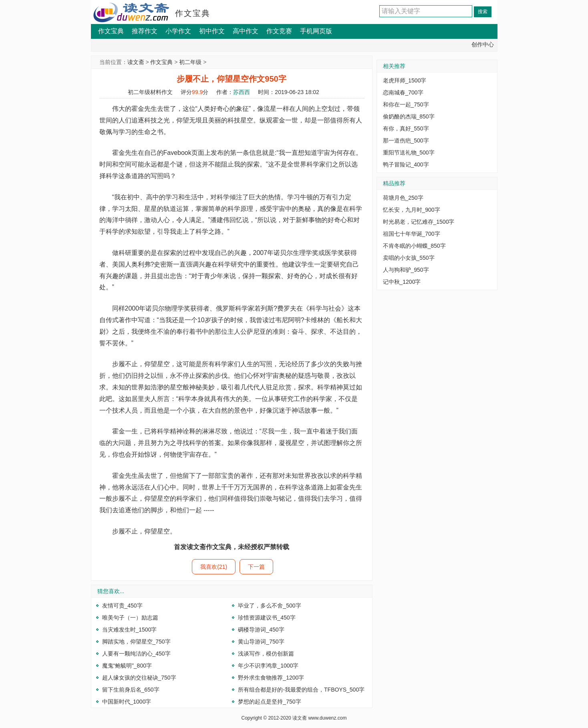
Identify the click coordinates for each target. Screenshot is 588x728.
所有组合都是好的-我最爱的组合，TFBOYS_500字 (301, 690)
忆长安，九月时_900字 (412, 210)
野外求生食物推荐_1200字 (271, 678)
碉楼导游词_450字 (261, 630)
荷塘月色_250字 (403, 198)
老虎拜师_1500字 (405, 80)
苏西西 (242, 92)
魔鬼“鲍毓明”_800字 (127, 666)
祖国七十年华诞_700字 (412, 234)
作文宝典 (193, 13)
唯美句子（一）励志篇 (130, 618)
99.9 (197, 92)
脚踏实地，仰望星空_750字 (136, 642)
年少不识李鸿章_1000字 (268, 666)
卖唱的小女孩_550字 (409, 258)
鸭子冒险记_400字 (406, 164)
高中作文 (246, 31)
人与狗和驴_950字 (406, 270)
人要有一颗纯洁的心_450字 (136, 654)
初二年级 (190, 62)
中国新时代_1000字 (127, 702)
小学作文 (178, 31)
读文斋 (136, 62)
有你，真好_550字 (406, 128)
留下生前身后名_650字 (131, 690)
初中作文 (212, 31)
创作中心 (483, 44)
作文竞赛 (279, 31)
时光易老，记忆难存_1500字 (419, 222)
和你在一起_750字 (406, 104)
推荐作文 (145, 31)
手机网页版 (316, 31)
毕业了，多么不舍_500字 (269, 606)
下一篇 (256, 567)
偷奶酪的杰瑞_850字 (409, 116)
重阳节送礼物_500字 (409, 152)
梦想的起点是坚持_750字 (269, 702)
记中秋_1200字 (402, 282)
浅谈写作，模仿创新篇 (266, 654)
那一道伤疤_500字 (406, 140)
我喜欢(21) (214, 567)
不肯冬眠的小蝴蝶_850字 (414, 246)
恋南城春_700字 (403, 92)
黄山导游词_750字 (261, 642)
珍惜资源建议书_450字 (267, 618)
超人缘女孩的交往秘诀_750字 (139, 678)
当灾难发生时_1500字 (130, 630)
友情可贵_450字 (122, 606)
